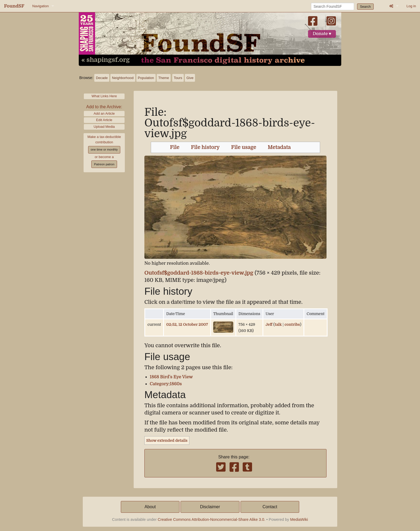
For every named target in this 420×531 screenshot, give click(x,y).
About (150, 507)
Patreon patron (104, 164)
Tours (178, 78)
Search (365, 7)
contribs (292, 324)
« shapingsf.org (106, 60)
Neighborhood (123, 78)
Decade (102, 78)
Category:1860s (166, 384)
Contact (270, 507)
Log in (411, 6)
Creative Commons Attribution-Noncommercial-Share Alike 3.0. (212, 519)
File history (205, 147)
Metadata (279, 147)
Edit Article (104, 120)
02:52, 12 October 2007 (187, 324)
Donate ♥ (322, 34)
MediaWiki (299, 519)
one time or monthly (104, 149)
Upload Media (104, 127)
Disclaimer (210, 507)
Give (190, 78)
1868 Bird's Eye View (171, 377)
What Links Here (104, 96)
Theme (164, 78)
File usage (244, 147)
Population (146, 78)
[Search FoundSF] (333, 6)
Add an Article (104, 113)
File (175, 147)
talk (278, 324)
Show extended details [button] (167, 440)
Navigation (41, 6)
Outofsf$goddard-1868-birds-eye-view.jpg (199, 273)
